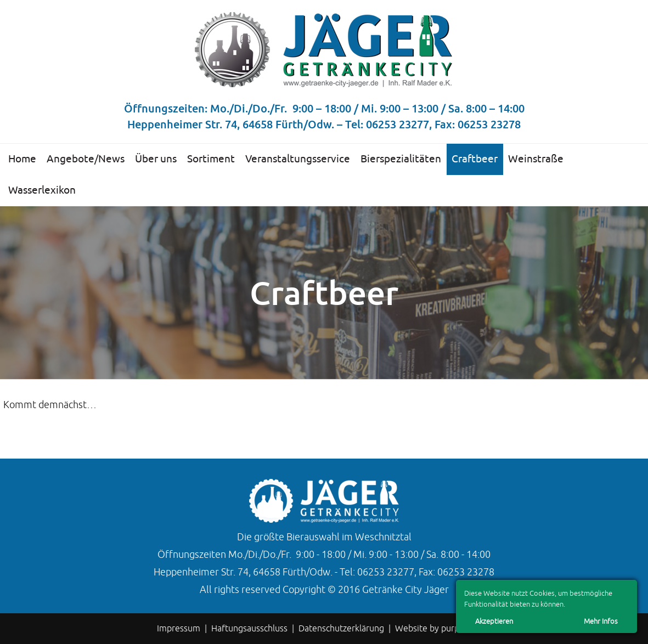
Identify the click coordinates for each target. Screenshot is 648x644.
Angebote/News (86, 159)
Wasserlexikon (42, 190)
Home (22, 159)
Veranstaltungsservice (298, 159)
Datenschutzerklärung (341, 629)
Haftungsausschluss (249, 629)
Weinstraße (536, 159)
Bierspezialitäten (401, 159)
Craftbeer (475, 159)
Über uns (156, 159)
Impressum (179, 629)
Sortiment (211, 159)
